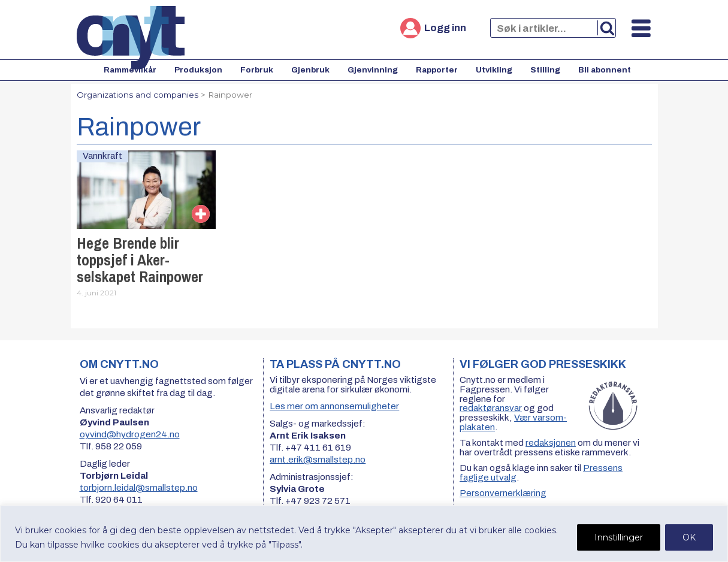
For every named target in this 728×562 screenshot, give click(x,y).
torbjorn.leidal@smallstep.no (139, 488)
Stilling (545, 70)
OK (689, 537)
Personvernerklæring (503, 493)
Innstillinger (619, 537)
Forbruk (257, 70)
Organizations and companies (138, 95)
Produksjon (198, 70)
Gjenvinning (373, 70)
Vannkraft (102, 156)
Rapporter (437, 70)
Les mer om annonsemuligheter (334, 406)
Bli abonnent (605, 70)
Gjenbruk (310, 70)
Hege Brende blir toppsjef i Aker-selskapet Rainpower (140, 260)
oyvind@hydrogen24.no (130, 434)
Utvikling (494, 70)
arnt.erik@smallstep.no (318, 460)
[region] (364, 534)
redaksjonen (551, 443)
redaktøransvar (491, 408)
